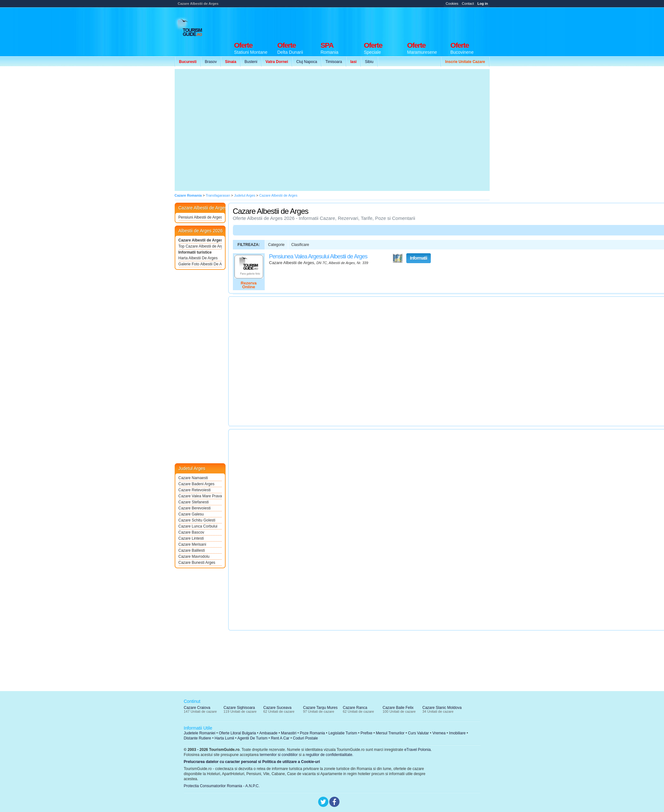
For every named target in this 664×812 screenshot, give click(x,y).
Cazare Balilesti (192, 550)
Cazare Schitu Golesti (197, 520)
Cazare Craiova (197, 708)
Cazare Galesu (191, 514)
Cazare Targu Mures (321, 708)
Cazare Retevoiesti (195, 490)
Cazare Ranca (355, 708)
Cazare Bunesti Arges (197, 563)
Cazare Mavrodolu (194, 556)
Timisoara (334, 62)
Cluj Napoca (307, 62)
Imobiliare (457, 733)
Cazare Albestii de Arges (200, 240)
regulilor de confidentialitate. (329, 755)
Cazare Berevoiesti (195, 508)
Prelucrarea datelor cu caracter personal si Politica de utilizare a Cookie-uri (252, 762)
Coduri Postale (305, 738)
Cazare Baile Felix (398, 708)
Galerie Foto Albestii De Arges (200, 264)
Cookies (452, 3)
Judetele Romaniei (200, 733)
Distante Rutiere (198, 738)
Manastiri (289, 733)
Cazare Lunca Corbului (198, 526)
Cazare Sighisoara (239, 708)
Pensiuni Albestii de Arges (200, 217)
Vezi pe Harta (398, 258)
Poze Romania (313, 733)
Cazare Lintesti (191, 538)
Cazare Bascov (191, 532)
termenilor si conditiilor (279, 755)
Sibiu (369, 62)
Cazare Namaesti (193, 478)
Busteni (251, 62)
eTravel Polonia (418, 750)
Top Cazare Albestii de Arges (200, 246)
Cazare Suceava (278, 708)
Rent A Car (280, 738)
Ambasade (268, 733)
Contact (468, 3)
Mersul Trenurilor (390, 733)
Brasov (211, 62)
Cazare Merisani (192, 544)
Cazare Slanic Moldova (442, 708)
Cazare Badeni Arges (196, 484)
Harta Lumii (224, 738)
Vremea (439, 733)
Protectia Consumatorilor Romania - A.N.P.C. (222, 786)
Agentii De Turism (252, 738)
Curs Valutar (418, 733)
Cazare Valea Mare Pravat (200, 496)
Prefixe (366, 733)
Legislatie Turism (343, 733)
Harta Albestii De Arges (198, 258)
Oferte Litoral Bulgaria (238, 733)
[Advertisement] (234, 130)
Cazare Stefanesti (194, 502)
